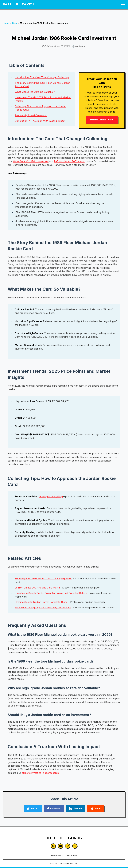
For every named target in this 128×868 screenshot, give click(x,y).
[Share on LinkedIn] (76, 809)
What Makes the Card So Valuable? (35, 92)
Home (6, 23)
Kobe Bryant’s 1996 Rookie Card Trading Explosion (44, 579)
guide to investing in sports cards (40, 773)
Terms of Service (57, 856)
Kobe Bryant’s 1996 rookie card (31, 161)
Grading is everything (51, 496)
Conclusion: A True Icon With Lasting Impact (40, 121)
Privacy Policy (72, 856)
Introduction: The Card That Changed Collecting (42, 77)
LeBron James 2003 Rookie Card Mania (37, 588)
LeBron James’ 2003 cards (69, 161)
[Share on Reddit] (98, 809)
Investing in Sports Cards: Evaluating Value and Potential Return (51, 593)
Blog (15, 23)
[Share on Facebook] (53, 809)
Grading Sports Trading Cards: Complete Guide (41, 602)
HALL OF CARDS (18, 4)
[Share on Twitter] (31, 809)
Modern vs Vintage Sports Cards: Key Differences (43, 608)
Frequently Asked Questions (31, 115)
